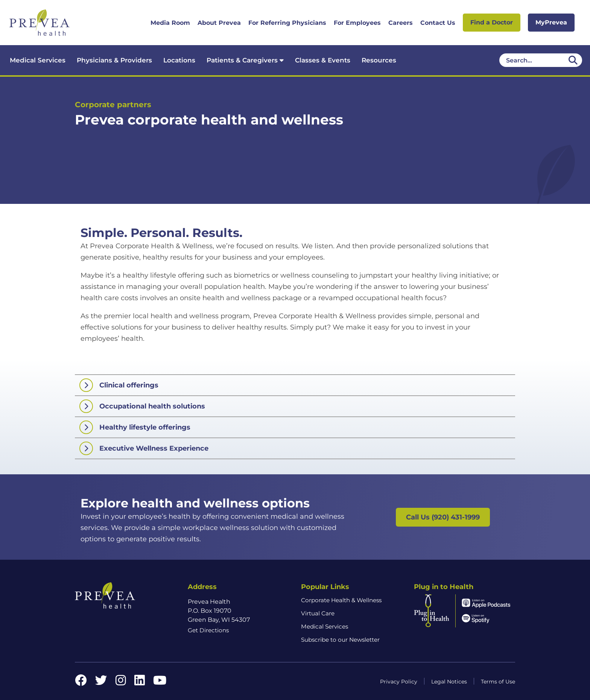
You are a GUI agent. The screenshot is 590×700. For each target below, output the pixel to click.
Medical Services (38, 60)
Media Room (170, 23)
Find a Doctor (492, 22)
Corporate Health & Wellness (341, 600)
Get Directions (208, 630)
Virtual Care (318, 613)
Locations (179, 60)
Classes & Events (323, 60)
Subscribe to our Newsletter (340, 640)
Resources (379, 60)
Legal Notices (449, 682)
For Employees (357, 23)
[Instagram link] (121, 683)
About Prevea (219, 23)
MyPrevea (551, 22)
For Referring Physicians (287, 23)
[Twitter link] (101, 683)
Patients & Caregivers (245, 60)
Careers (401, 23)
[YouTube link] (160, 683)
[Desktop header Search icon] (573, 60)
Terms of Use (498, 682)
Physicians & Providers (114, 60)
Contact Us (438, 23)
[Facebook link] (81, 683)
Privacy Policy (399, 682)
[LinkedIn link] (140, 683)
